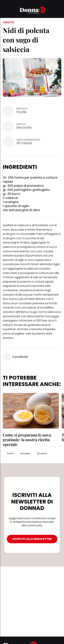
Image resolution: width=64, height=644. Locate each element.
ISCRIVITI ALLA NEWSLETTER (32, 539)
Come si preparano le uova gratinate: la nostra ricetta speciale (27, 440)
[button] (5, 11)
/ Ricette (8, 22)
